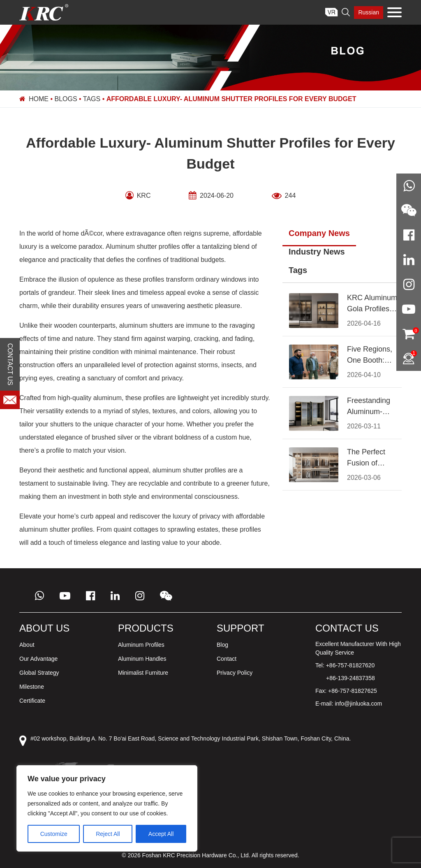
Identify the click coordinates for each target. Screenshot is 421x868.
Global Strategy (39, 673)
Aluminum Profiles (141, 645)
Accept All (161, 834)
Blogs (66, 99)
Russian (369, 12)
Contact (227, 659)
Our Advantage (38, 659)
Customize (54, 834)
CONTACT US (10, 365)
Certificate (32, 701)
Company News (319, 233)
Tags (92, 99)
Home (39, 99)
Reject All (108, 834)
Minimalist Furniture (143, 673)
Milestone (32, 687)
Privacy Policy (235, 673)
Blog (222, 645)
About (27, 645)
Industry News (317, 252)
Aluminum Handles (142, 659)
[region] (107, 808)
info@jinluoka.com (358, 704)
